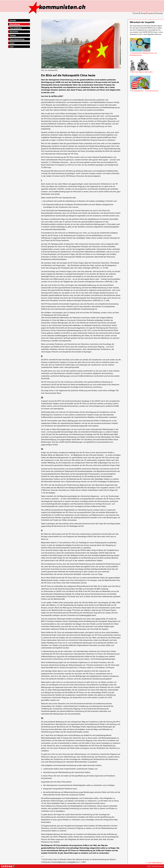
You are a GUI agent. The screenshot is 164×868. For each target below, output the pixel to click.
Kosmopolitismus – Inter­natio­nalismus (145, 91)
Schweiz (13, 20)
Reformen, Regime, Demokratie (142, 72)
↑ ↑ (155, 863)
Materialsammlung (17, 39)
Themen (13, 35)
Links (12, 47)
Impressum (151, 13)
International (15, 24)
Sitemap (143, 13)
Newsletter (159, 13)
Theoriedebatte (16, 28)
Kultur (12, 43)
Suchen (136, 13)
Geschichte (14, 32)
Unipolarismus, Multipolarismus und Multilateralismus (143, 54)
